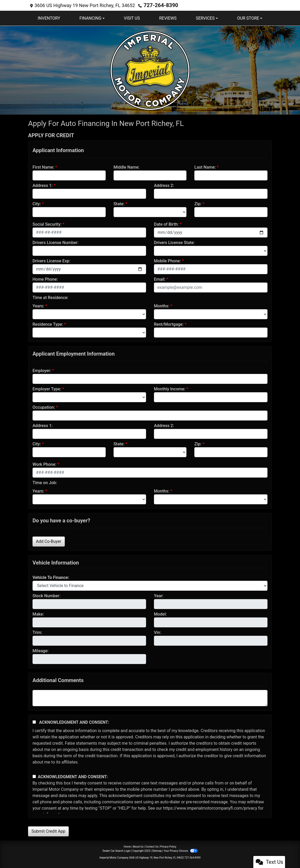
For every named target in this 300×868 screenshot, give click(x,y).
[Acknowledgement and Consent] (34, 722)
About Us (138, 846)
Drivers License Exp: (51, 261)
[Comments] (150, 698)
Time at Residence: (50, 297)
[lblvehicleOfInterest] (150, 585)
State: (119, 204)
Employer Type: (47, 389)
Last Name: (205, 167)
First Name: (43, 167)
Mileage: (41, 651)
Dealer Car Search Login (117, 851)
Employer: (42, 370)
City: (37, 204)
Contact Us (152, 846)
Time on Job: (45, 482)
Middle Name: (127, 167)
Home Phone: (45, 279)
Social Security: (47, 224)
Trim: (37, 632)
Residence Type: (48, 324)
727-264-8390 (159, 5)
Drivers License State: (174, 242)
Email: (160, 279)
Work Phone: (44, 464)
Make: (38, 614)
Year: (159, 596)
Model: (160, 614)
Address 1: (42, 185)
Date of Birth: (166, 224)
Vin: (158, 632)
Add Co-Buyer (49, 541)
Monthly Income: (170, 389)
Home (127, 846)
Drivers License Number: (55, 242)
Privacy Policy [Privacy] (168, 846)
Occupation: (44, 407)
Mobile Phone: (167, 261)
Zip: (198, 204)
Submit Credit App (48, 831)
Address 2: (164, 185)
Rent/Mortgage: (169, 324)
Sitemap (157, 851)
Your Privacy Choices (181, 851)
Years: (38, 306)
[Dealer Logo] (150, 70)
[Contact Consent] (34, 776)
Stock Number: (46, 596)
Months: (162, 306)
